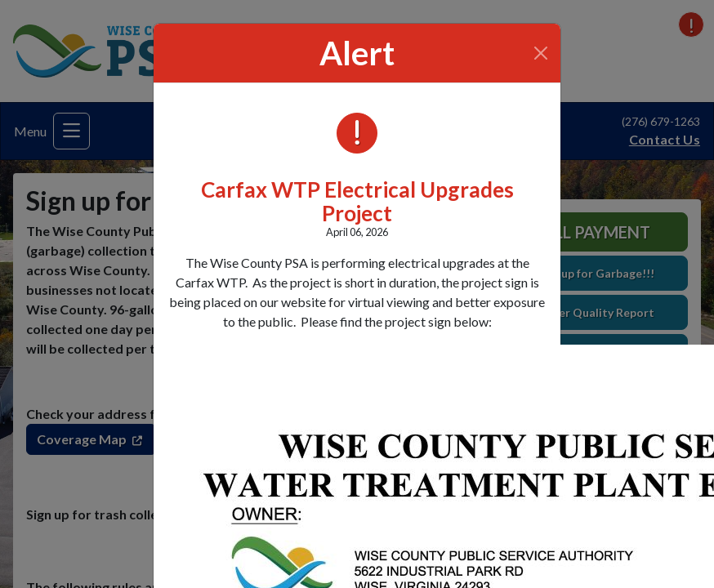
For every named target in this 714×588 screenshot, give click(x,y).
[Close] (541, 53)
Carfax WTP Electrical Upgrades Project (357, 201)
